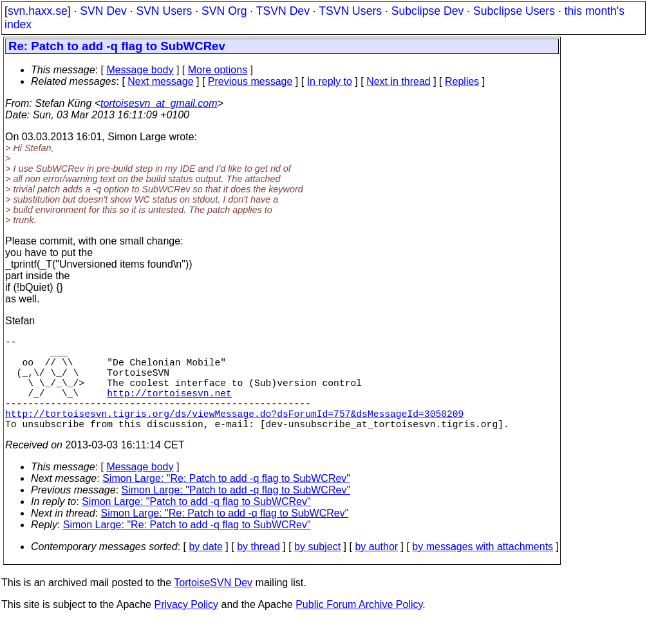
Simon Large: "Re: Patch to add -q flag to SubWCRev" (226, 501)
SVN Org (224, 11)
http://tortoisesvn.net (169, 408)
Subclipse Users (514, 11)
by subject (317, 570)
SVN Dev (103, 11)
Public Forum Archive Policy (359, 628)
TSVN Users (350, 11)
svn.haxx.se (38, 11)
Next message (160, 81)
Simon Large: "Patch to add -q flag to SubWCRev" (236, 513)
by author (376, 570)
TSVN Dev (283, 11)
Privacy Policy (186, 628)
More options (218, 70)
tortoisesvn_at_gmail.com (159, 103)
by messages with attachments (483, 570)
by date (205, 570)
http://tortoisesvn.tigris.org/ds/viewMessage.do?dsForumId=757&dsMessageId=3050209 (234, 434)
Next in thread (399, 81)
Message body (140, 70)
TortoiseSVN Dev (213, 606)
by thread (258, 570)
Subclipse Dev (427, 11)
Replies (462, 81)
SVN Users (164, 11)
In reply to (330, 81)
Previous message (250, 81)
